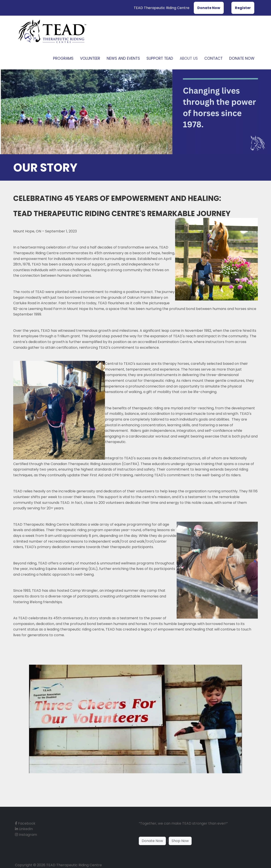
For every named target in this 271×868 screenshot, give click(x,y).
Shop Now (180, 841)
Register (243, 8)
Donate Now (209, 8)
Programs (63, 58)
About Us (189, 58)
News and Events (123, 58)
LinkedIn (24, 829)
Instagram (26, 835)
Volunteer (90, 58)
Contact (213, 58)
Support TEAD (160, 58)
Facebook (25, 823)
